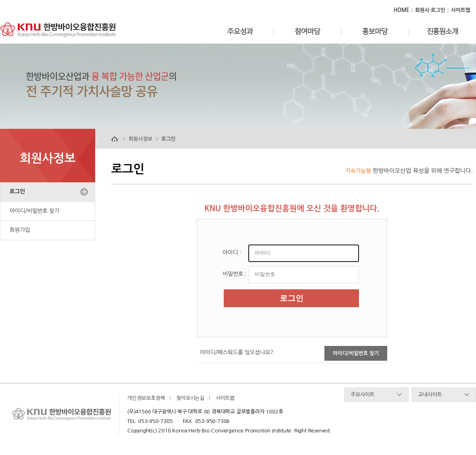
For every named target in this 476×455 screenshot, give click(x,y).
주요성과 (240, 32)
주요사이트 (363, 395)
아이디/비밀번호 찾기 (34, 211)
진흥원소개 (442, 32)
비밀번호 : (234, 274)
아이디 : (232, 252)
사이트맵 (461, 10)
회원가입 (20, 230)
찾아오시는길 (190, 398)
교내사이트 (430, 395)
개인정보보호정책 (146, 398)
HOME (401, 10)
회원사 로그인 (430, 10)
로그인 (17, 191)
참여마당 (307, 32)
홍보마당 (375, 32)
